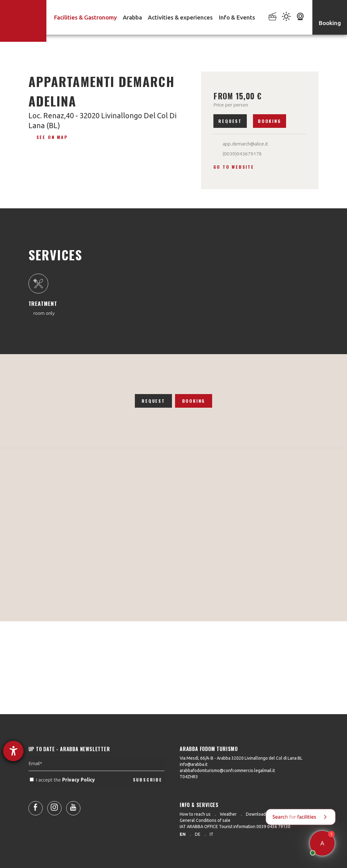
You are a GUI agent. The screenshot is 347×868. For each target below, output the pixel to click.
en (183, 834)
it (212, 834)
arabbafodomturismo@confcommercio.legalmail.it (227, 770)
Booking (270, 121)
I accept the (63, 794)
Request (230, 121)
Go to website (234, 167)
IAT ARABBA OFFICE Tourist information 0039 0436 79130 (235, 827)
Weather (228, 814)
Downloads (257, 814)
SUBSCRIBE (148, 794)
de (198, 834)
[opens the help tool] (13, 751)
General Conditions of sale (205, 820)
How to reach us (195, 814)
